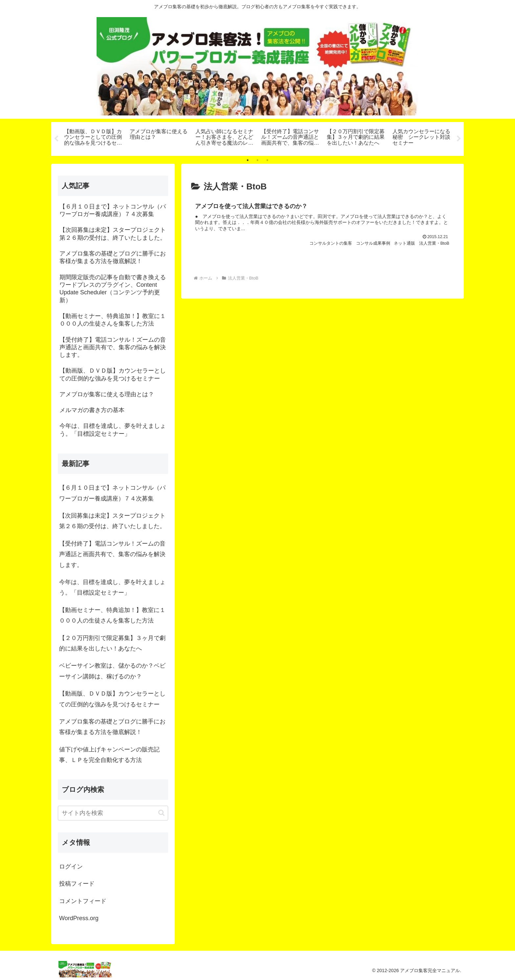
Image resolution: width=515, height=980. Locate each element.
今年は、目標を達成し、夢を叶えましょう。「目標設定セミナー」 (112, 587)
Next (459, 139)
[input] (113, 813)
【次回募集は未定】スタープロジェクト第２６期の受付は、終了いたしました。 (112, 521)
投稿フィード (77, 884)
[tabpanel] (93, 138)
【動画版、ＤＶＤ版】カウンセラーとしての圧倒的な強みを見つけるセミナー (112, 699)
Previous (56, 139)
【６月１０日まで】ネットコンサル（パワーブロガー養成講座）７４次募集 (112, 493)
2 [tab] (257, 160)
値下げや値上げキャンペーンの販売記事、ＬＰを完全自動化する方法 (109, 755)
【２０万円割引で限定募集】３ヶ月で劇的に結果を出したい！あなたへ (112, 643)
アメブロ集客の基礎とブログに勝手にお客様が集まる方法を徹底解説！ (112, 727)
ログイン (71, 867)
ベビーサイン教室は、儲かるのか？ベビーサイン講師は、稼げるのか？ (112, 671)
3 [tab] (267, 160)
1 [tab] (248, 160)
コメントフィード (83, 901)
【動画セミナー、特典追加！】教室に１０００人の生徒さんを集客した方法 (112, 615)
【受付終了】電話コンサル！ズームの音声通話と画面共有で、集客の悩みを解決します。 (112, 554)
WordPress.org (79, 918)
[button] (161, 813)
